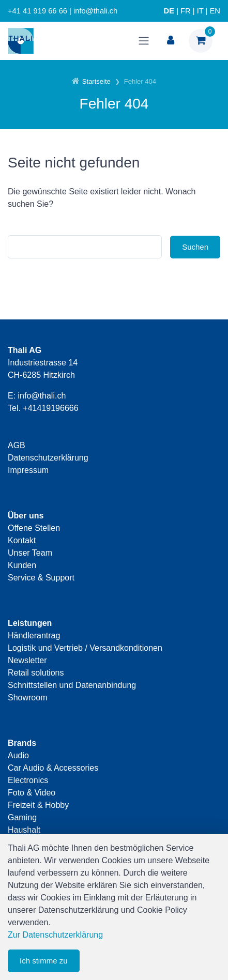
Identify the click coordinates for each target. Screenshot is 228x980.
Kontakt (22, 540)
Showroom (27, 698)
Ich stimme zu (44, 961)
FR (186, 11)
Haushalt (24, 830)
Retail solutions (36, 673)
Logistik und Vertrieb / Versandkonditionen (85, 648)
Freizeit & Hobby (38, 805)
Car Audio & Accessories (53, 768)
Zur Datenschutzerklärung (55, 935)
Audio (18, 755)
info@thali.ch (42, 396)
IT (200, 11)
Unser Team (30, 553)
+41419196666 (50, 408)
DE (169, 11)
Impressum (28, 470)
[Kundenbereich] (171, 41)
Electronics (28, 780)
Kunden (22, 565)
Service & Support (41, 578)
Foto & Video (32, 793)
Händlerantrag (34, 636)
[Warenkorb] (201, 41)
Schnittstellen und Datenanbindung (72, 685)
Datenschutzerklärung (48, 458)
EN (215, 11)
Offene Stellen (34, 528)
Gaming (22, 817)
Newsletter (27, 660)
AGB (17, 445)
